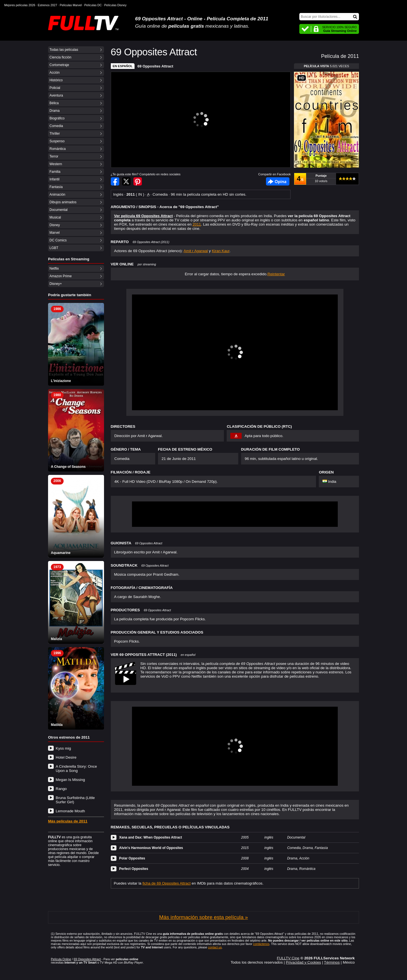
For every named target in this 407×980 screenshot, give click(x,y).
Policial (55, 88)
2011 (197, 224)
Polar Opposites (132, 858)
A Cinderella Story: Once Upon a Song (76, 769)
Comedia (56, 126)
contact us (215, 947)
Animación (57, 195)
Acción (55, 73)
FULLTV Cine (288, 958)
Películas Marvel (71, 5)
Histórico (56, 80)
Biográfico (57, 118)
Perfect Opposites (134, 869)
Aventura (56, 95)
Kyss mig (63, 748)
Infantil (54, 179)
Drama (55, 111)
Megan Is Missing (70, 780)
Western (56, 164)
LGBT (54, 248)
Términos (332, 962)
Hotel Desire (66, 757)
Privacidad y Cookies (303, 962)
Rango (61, 789)
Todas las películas (64, 50)
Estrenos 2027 (48, 5)
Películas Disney (115, 5)
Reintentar (276, 274)
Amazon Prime (61, 276)
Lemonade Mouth (70, 811)
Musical (55, 217)
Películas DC (93, 5)
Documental (59, 210)
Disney (55, 225)
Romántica (58, 149)
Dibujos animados (63, 202)
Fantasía (56, 187)
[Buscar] (329, 17)
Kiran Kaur (220, 251)
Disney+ (56, 284)
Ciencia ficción (60, 57)
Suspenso (57, 141)
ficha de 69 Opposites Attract (166, 883)
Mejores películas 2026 (20, 5)
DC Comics (58, 240)
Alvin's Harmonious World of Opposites (151, 848)
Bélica (54, 103)
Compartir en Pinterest (138, 181)
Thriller (55, 134)
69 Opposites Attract (155, 66)
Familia (55, 172)
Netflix (54, 269)
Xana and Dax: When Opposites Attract (151, 837)
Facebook (278, 181)
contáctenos (261, 944)
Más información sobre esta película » (203, 917)
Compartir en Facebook (115, 181)
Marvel (55, 233)
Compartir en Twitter (126, 181)
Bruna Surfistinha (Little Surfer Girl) (75, 800)
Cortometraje (59, 65)
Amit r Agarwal (196, 251)
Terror (54, 156)
